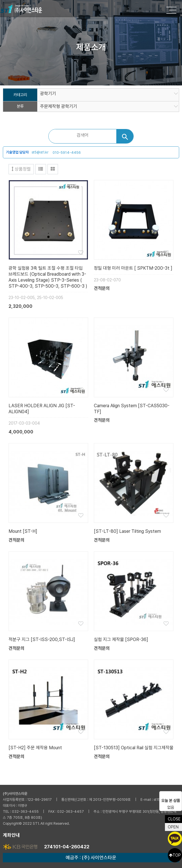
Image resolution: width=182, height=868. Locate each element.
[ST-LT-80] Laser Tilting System (127, 531)
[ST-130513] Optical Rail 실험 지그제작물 (134, 748)
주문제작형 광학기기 (59, 107)
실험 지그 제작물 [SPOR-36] (121, 639)
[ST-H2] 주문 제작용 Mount (35, 748)
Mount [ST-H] (23, 531)
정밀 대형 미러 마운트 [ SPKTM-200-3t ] (133, 268)
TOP (175, 855)
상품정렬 (21, 169)
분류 (20, 106)
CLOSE (174, 819)
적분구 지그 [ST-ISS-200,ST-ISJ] (42, 639)
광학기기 (48, 94)
